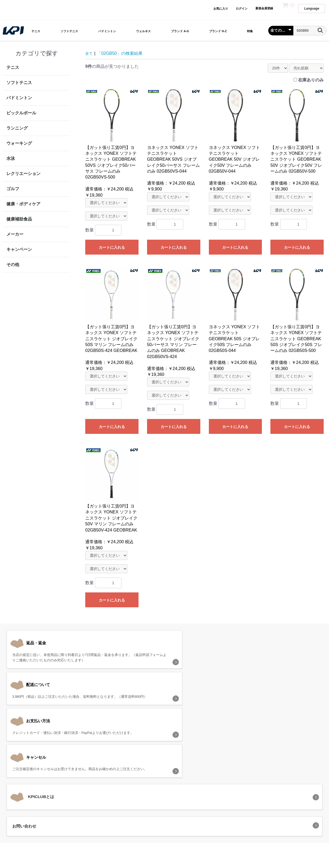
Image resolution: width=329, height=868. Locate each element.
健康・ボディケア (23, 204)
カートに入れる (112, 247)
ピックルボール (21, 113)
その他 (13, 265)
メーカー (15, 234)
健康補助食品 (19, 219)
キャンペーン (19, 249)
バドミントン (107, 31)
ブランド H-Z (218, 31)
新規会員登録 (264, 8)
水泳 (11, 158)
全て (90, 53)
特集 (250, 31)
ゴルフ (13, 189)
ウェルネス (143, 31)
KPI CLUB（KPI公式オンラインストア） (164, 814)
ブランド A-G (180, 31)
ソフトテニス (69, 31)
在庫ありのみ (311, 80)
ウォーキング (19, 143)
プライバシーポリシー (143, 790)
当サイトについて (103, 790)
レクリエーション (23, 174)
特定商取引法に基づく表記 (190, 790)
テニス (36, 31)
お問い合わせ (230, 790)
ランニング (17, 128)
